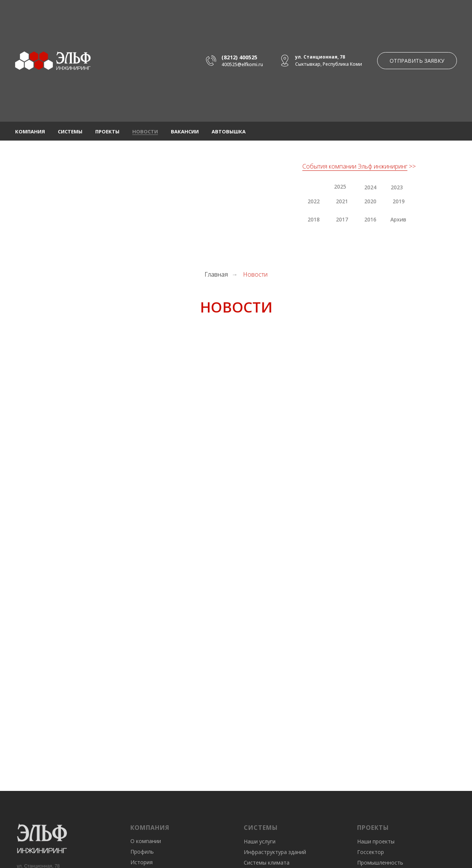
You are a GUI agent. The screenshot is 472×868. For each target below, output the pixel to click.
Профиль (142, 852)
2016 (370, 219)
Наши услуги (260, 841)
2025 (340, 186)
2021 (342, 201)
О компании (146, 841)
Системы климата (267, 863)
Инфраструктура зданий (275, 852)
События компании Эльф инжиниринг (355, 166)
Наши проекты (376, 841)
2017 (342, 219)
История (142, 862)
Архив (398, 219)
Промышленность (380, 863)
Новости (145, 132)
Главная (216, 275)
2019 (399, 201)
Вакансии (185, 132)
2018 (314, 219)
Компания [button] (30, 132)
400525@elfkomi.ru (242, 64)
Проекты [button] (107, 132)
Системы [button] (70, 132)
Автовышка (229, 132)
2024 (370, 187)
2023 (397, 187)
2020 (370, 201)
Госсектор (371, 852)
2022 (314, 201)
